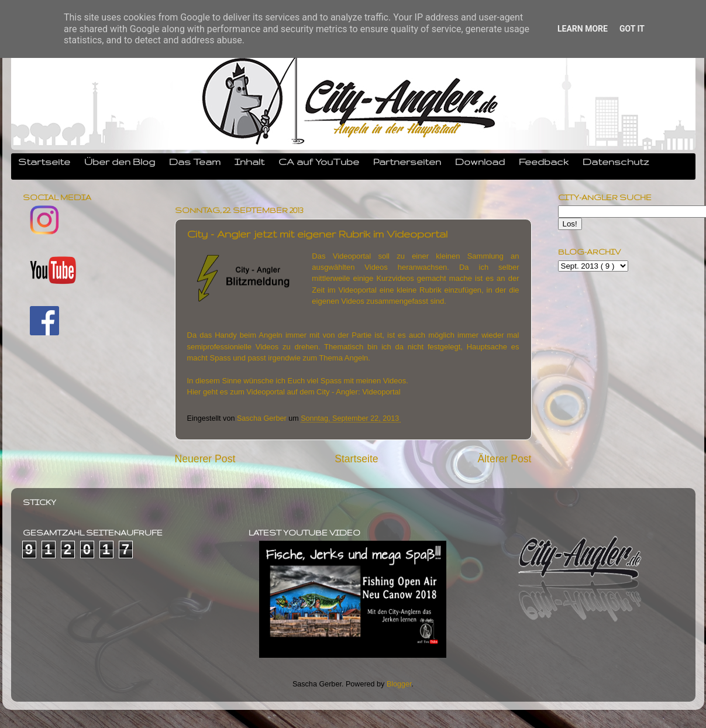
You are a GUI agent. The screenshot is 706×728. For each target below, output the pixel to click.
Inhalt (249, 162)
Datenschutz (616, 162)
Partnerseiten (407, 162)
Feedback (544, 162)
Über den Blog (120, 162)
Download (480, 162)
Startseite (44, 162)
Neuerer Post (205, 459)
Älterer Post (504, 459)
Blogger (399, 684)
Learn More (583, 29)
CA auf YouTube (319, 162)
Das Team (195, 162)
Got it (632, 29)
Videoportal (381, 392)
